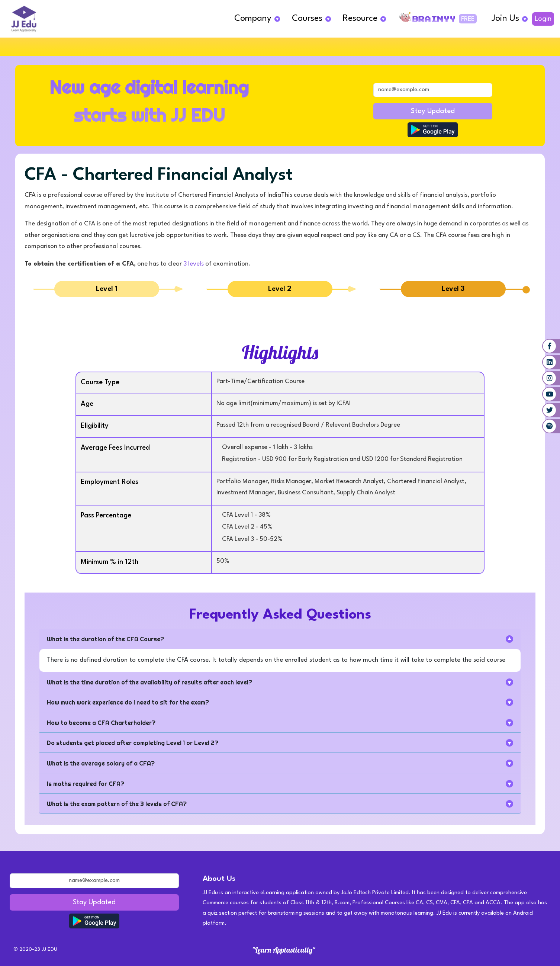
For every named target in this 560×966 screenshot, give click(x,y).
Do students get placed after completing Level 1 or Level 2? (133, 743)
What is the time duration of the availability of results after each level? (149, 682)
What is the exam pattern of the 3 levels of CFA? (117, 804)
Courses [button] (307, 19)
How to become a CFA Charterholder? (101, 723)
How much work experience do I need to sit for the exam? (128, 702)
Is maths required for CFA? (86, 784)
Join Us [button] (505, 19)
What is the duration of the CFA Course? (105, 639)
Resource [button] (360, 19)
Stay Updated (433, 111)
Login (543, 19)
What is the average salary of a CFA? (101, 763)
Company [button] (253, 19)
